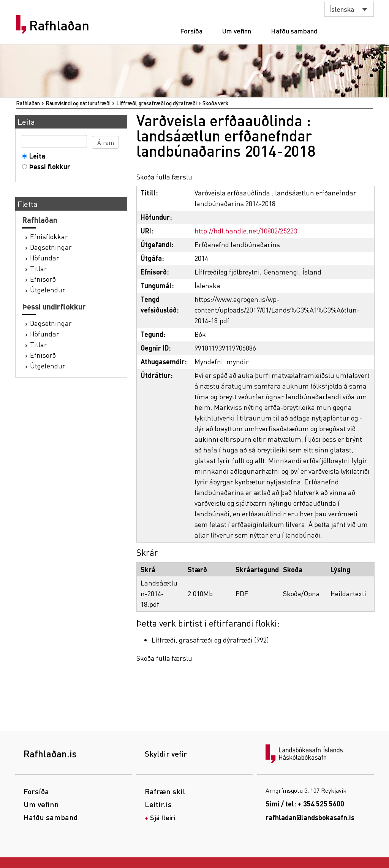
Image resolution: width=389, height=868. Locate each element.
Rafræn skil (165, 791)
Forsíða (191, 31)
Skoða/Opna (301, 593)
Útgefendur (48, 290)
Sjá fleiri (163, 817)
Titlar (39, 268)
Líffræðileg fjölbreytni (227, 272)
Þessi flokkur (48, 166)
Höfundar (45, 258)
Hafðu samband (294, 31)
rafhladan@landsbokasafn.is (310, 817)
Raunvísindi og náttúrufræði (78, 103)
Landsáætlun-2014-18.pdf (159, 593)
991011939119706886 (225, 348)
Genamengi (281, 272)
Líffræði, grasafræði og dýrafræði (157, 103)
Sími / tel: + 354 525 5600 (305, 804)
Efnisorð (43, 279)
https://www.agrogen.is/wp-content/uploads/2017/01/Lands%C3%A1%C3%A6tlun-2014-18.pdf (277, 310)
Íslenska (342, 9)
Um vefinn (237, 31)
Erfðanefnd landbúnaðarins (237, 244)
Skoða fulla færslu (164, 177)
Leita (36, 156)
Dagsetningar (51, 247)
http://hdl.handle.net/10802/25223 (246, 231)
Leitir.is (158, 804)
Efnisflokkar (49, 236)
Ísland (312, 272)
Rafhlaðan (59, 25)
